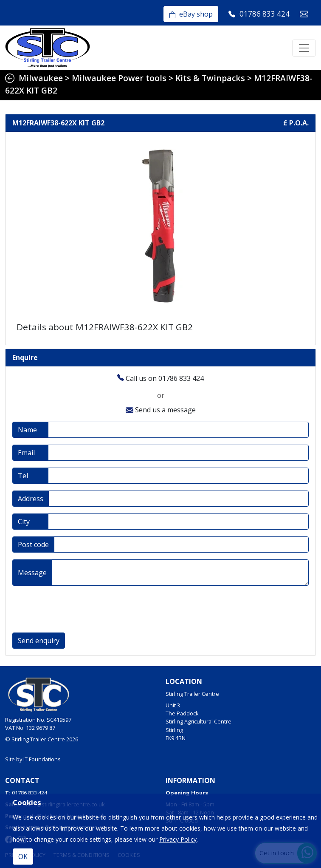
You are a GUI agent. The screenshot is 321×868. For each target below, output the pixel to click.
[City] (178, 522)
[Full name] (178, 430)
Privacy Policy (178, 839)
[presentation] (77, 609)
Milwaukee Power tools (119, 78)
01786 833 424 (30, 793)
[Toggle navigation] (304, 48)
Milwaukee (41, 78)
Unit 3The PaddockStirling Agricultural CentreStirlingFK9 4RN (199, 722)
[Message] (180, 573)
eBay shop (191, 14)
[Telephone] (178, 476)
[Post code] (181, 545)
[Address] (179, 499)
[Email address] (178, 453)
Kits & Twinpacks (210, 78)
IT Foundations (42, 759)
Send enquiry (39, 641)
